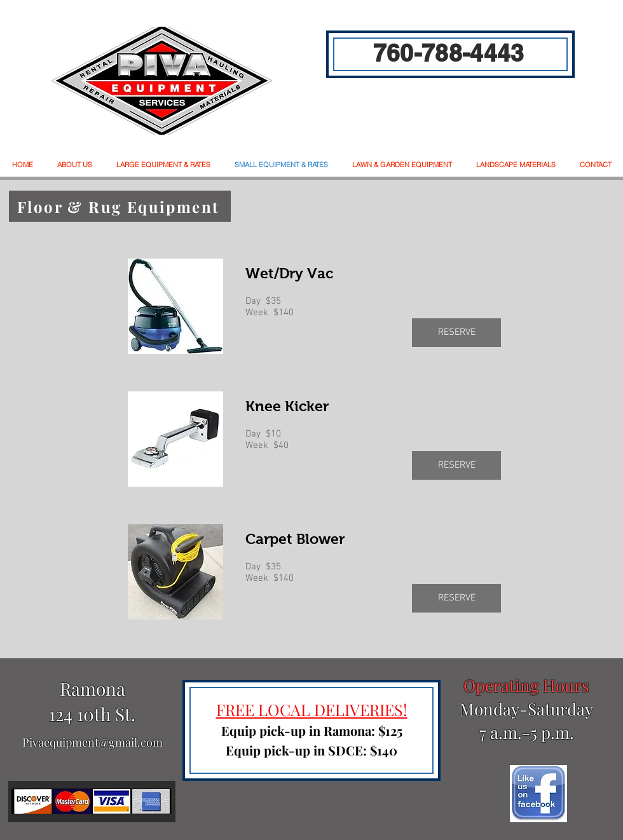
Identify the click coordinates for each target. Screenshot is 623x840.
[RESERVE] (456, 333)
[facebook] (538, 794)
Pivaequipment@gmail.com (92, 742)
